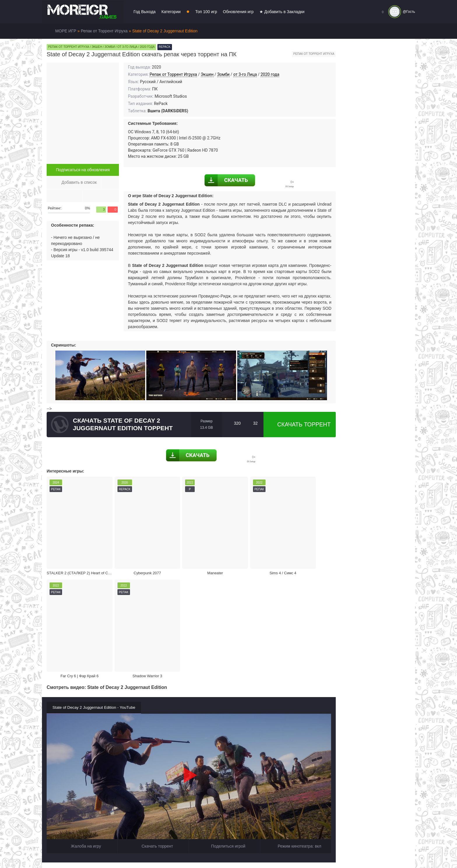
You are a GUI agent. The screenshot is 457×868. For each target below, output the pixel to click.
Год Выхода (145, 12)
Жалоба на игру (82, 715)
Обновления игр (238, 12)
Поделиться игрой (224, 715)
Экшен (207, 74)
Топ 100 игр (206, 12)
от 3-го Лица (245, 74)
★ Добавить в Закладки (282, 12)
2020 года (270, 74)
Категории (171, 12)
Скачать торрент (300, 424)
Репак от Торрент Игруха (173, 74)
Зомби (223, 74)
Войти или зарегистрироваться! (220, 852)
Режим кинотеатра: (296, 715)
